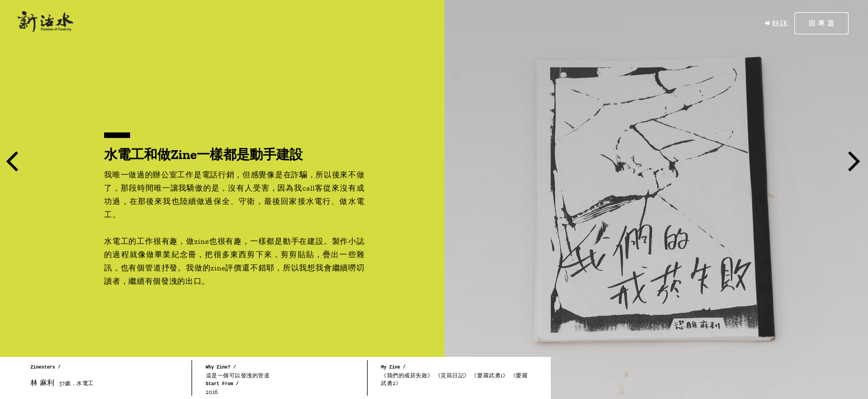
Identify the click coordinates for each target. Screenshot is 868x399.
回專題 (823, 23)
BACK (776, 23)
